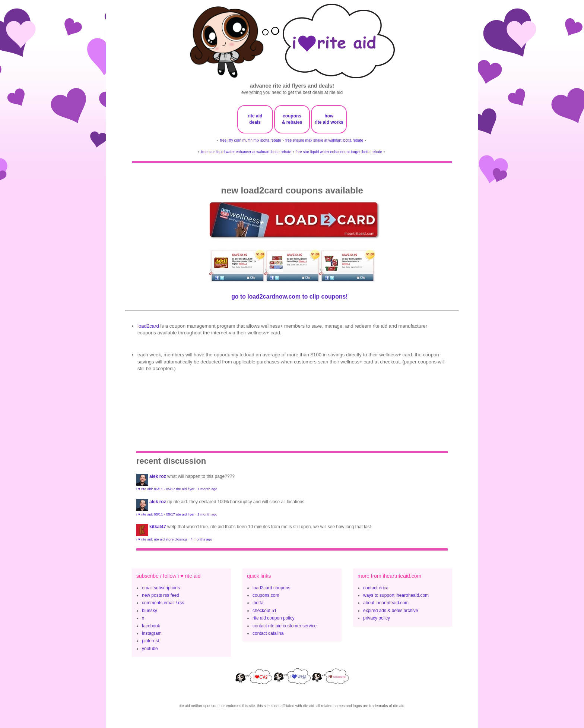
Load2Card (148, 326)
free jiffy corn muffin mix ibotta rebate (251, 140)
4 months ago (201, 539)
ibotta (258, 603)
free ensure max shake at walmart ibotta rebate (324, 140)
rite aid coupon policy (274, 618)
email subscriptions (161, 588)
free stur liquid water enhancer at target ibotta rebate (339, 152)
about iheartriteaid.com (386, 603)
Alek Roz (158, 476)
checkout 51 (265, 611)
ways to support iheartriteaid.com (396, 595)
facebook (151, 626)
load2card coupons (271, 588)
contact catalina (268, 633)
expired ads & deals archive (391, 611)
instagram (152, 633)
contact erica (376, 588)
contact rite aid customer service (285, 626)
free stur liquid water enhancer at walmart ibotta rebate (246, 152)
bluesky (150, 611)
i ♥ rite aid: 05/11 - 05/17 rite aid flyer (165, 489)
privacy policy (377, 618)
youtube (150, 649)
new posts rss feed (161, 595)
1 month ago (207, 489)
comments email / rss (163, 603)
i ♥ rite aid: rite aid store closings (162, 539)
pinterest (150, 641)
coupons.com (266, 595)
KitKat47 (158, 527)
